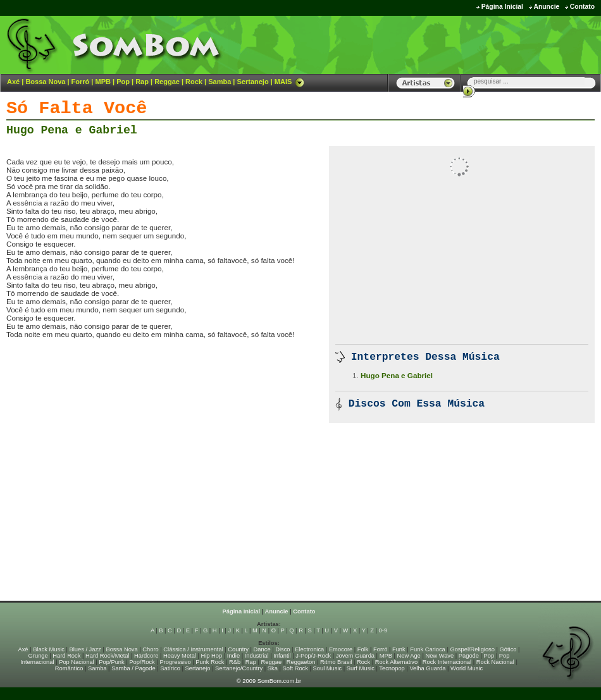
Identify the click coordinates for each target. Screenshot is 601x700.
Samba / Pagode (133, 668)
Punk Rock (210, 662)
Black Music (49, 649)
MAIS (290, 82)
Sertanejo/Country (239, 668)
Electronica (309, 649)
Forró (81, 82)
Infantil (282, 656)
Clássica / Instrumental (193, 649)
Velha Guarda (427, 668)
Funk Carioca (427, 649)
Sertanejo (252, 82)
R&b (235, 662)
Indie (233, 656)
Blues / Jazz (85, 649)
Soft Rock (295, 668)
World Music (467, 668)
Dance (262, 649)
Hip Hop (212, 656)
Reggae (167, 82)
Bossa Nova (45, 82)
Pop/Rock (142, 662)
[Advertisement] (443, 44)
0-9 (383, 630)
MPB (103, 82)
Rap (142, 82)
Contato (582, 7)
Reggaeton (301, 662)
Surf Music (361, 668)
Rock (194, 82)
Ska (273, 668)
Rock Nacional (495, 662)
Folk (363, 649)
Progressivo (175, 662)
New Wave (439, 656)
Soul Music (328, 668)
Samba (220, 82)
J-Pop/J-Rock (313, 656)
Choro (150, 649)
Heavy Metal (180, 656)
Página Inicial (502, 7)
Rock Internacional (447, 662)
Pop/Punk (111, 662)
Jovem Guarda (355, 656)
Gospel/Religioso (472, 649)
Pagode (469, 656)
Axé (13, 82)
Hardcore (146, 656)
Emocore (341, 649)
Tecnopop (392, 668)
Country (238, 649)
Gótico (508, 649)
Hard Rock (66, 656)
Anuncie (546, 7)
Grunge (38, 656)
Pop (123, 82)
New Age (408, 656)
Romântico (69, 668)
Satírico (170, 668)
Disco (282, 649)
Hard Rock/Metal (107, 656)
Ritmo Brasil (336, 662)
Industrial (257, 656)
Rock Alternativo (396, 662)
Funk (399, 649)
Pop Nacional (77, 662)
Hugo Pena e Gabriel (72, 130)
